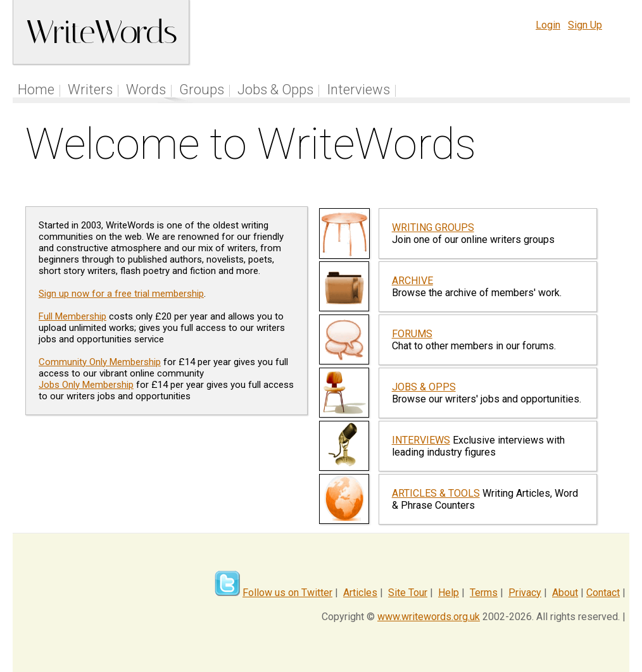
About (565, 593)
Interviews (358, 90)
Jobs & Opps (275, 90)
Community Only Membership (100, 362)
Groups (202, 90)
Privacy (525, 593)
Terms (484, 593)
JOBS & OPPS (424, 387)
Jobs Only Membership (86, 385)
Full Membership (72, 316)
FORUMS (412, 334)
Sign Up (585, 25)
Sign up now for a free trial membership (121, 294)
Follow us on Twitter (287, 593)
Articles (360, 593)
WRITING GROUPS (433, 227)
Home (36, 90)
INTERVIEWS (421, 440)
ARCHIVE (412, 281)
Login (548, 25)
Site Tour (408, 593)
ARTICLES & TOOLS (436, 493)
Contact (603, 593)
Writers (90, 90)
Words (146, 90)
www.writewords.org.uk (429, 617)
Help (449, 593)
